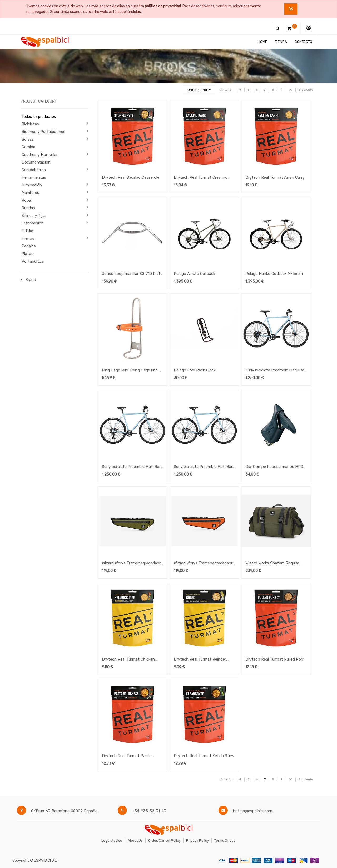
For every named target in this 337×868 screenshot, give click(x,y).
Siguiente (306, 90)
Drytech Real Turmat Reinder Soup (200, 660)
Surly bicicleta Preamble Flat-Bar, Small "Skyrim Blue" (132, 467)
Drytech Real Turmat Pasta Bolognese (127, 756)
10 (291, 90)
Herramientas (34, 177)
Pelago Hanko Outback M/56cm (274, 274)
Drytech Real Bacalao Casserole (131, 177)
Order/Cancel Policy (164, 841)
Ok (291, 9)
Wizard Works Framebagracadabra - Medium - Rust (204, 564)
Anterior (227, 90)
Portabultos (33, 261)
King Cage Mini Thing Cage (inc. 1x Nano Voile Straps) (130, 371)
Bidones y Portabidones (43, 132)
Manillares (30, 193)
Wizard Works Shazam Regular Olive (272, 564)
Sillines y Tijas (34, 216)
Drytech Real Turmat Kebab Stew (204, 756)
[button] (199, 90)
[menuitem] (262, 42)
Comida (28, 147)
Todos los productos (39, 117)
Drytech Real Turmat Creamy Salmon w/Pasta (200, 178)
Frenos (28, 238)
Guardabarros (34, 170)
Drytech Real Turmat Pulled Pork (275, 659)
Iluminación (32, 185)
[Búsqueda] (177, 87)
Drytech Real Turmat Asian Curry (275, 177)
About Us (135, 841)
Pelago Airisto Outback (194, 274)
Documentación (36, 162)
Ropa (26, 200)
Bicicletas (30, 124)
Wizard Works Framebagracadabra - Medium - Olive (132, 564)
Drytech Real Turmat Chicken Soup (128, 660)
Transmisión (33, 223)
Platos (28, 254)
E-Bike (27, 231)
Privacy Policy (197, 841)
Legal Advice (112, 841)
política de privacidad (163, 6)
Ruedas (28, 208)
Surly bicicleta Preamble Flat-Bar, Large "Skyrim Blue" (204, 467)
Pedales (29, 246)
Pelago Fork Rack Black (195, 370)
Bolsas (28, 139)
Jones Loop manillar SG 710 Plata (132, 274)
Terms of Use (225, 841)
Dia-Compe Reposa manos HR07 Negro (275, 467)
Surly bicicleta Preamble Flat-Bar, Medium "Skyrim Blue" (275, 371)
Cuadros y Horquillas (40, 155)
